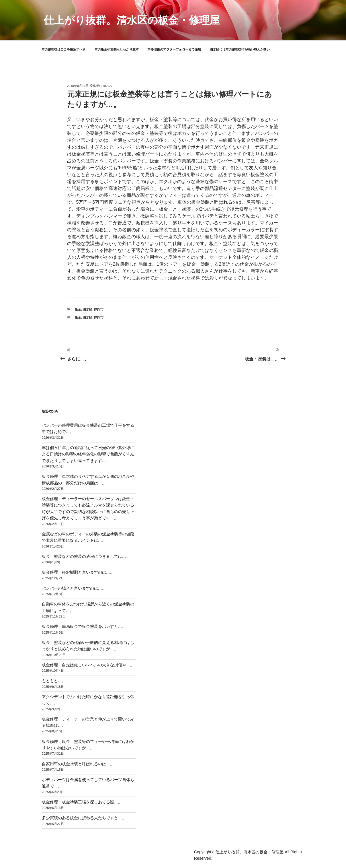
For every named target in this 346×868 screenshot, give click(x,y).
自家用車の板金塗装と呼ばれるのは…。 (78, 764)
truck (106, 86)
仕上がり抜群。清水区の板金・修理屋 (132, 20)
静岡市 (99, 309)
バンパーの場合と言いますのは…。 (74, 588)
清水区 (88, 309)
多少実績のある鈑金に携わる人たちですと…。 (84, 818)
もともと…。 (54, 681)
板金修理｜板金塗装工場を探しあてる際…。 (82, 802)
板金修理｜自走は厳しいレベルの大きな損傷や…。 (88, 665)
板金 (78, 309)
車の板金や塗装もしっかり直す (117, 49)
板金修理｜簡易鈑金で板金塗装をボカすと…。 (84, 626)
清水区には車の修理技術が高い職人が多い (240, 49)
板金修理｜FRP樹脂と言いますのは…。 (78, 572)
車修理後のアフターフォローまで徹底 (174, 49)
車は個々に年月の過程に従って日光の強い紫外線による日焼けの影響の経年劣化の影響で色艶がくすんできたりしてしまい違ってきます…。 (88, 454)
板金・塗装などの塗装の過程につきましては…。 (86, 556)
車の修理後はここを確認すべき (64, 49)
